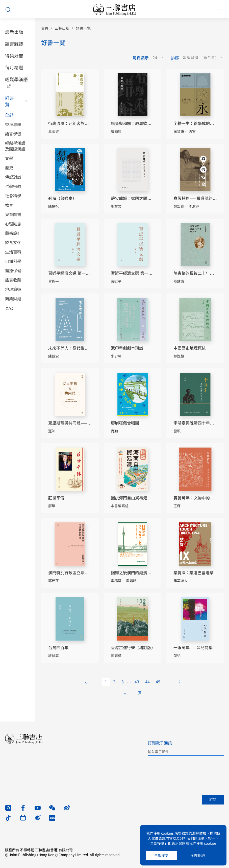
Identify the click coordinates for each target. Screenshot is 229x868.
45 (158, 682)
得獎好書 (14, 55)
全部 (9, 115)
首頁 (45, 28)
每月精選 (14, 67)
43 (137, 682)
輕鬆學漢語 (16, 79)
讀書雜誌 (14, 44)
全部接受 (161, 855)
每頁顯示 (141, 58)
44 (147, 682)
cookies (167, 833)
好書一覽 (12, 101)
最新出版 (14, 32)
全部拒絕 (198, 855)
